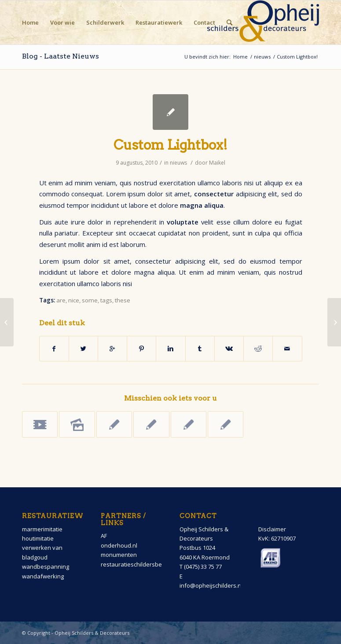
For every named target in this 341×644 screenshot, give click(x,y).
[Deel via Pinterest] (141, 349)
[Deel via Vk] (229, 349)
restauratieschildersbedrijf (137, 564)
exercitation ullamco (190, 183)
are (61, 300)
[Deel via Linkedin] (170, 349)
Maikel (217, 163)
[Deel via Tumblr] (200, 349)
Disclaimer (272, 529)
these (123, 300)
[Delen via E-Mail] (287, 349)
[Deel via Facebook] (54, 349)
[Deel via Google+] (112, 349)
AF (104, 536)
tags (106, 300)
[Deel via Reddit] (258, 349)
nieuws (262, 57)
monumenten (119, 555)
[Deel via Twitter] (83, 349)
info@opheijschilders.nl (211, 585)
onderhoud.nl (119, 545)
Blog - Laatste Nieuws (60, 56)
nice (74, 300)
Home (240, 57)
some (90, 300)
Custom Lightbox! (170, 145)
